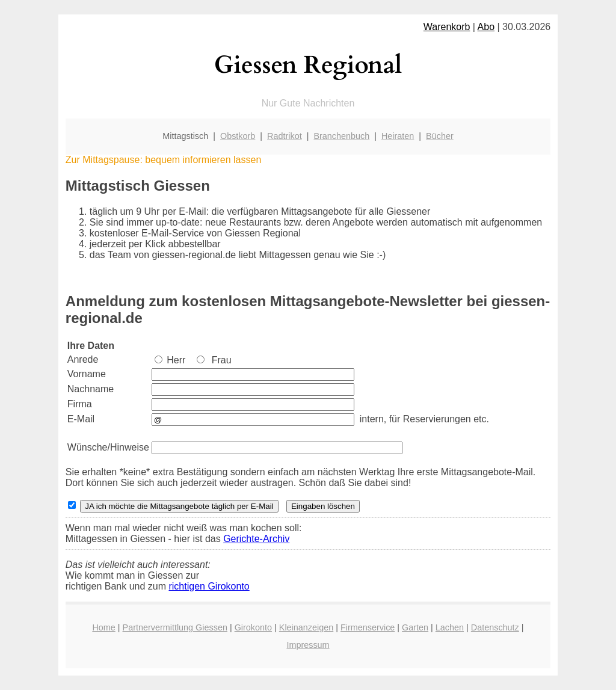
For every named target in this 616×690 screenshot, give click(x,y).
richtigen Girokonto (209, 586)
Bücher (440, 136)
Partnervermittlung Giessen (175, 627)
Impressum (308, 645)
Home (103, 627)
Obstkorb (238, 136)
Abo (486, 27)
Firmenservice (368, 627)
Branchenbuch (341, 136)
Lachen (450, 627)
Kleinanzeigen (306, 627)
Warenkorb (447, 27)
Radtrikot (285, 136)
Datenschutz (495, 627)
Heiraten (398, 136)
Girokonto (253, 627)
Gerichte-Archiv (256, 539)
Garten (415, 627)
